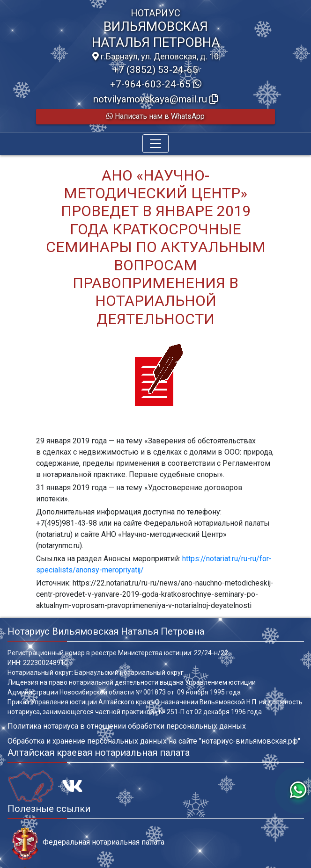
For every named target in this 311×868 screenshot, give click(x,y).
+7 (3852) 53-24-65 (155, 70)
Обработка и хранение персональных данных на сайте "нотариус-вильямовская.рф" (154, 741)
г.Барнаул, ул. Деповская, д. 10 (155, 57)
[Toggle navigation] (155, 144)
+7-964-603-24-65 (156, 84)
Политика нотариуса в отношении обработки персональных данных (127, 726)
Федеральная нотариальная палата (88, 843)
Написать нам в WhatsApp (155, 116)
